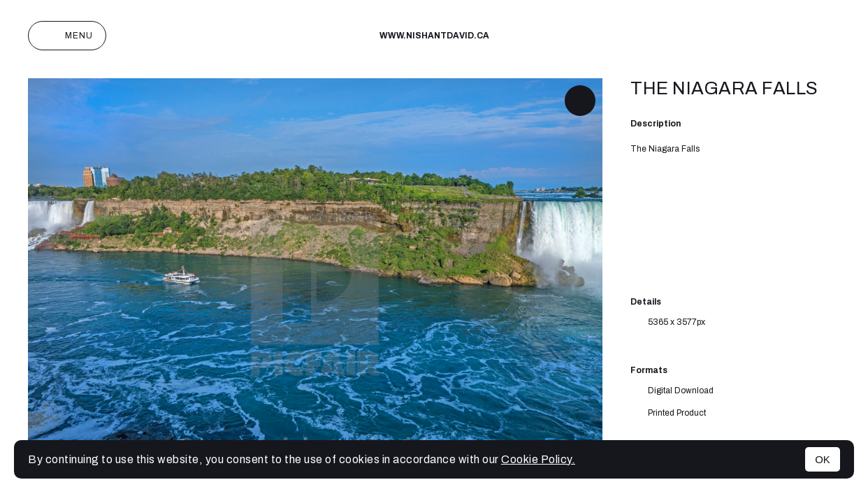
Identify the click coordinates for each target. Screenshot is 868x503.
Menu (67, 36)
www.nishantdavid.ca (434, 36)
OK (823, 459)
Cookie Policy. (538, 459)
